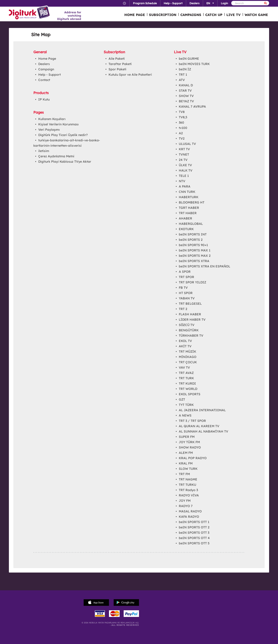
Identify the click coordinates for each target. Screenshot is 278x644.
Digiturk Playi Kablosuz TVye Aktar (65, 162)
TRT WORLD (188, 389)
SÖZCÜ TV (187, 325)
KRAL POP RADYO (193, 458)
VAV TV (184, 367)
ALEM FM (186, 453)
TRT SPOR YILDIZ (192, 282)
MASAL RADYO (190, 511)
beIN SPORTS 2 (191, 240)
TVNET (184, 154)
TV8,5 (183, 117)
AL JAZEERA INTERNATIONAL (202, 410)
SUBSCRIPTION (163, 15)
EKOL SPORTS (190, 394)
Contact (44, 80)
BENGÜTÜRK (189, 330)
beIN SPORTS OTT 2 (194, 527)
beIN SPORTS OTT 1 (194, 522)
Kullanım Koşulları (52, 119)
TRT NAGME (188, 479)
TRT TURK (186, 378)
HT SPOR (186, 293)
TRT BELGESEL (190, 304)
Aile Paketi (117, 59)
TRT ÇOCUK (188, 362)
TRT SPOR (186, 277)
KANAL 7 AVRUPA (192, 107)
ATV (182, 80)
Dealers (44, 64)
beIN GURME (189, 59)
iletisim (44, 151)
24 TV (183, 160)
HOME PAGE (135, 15)
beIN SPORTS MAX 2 (195, 256)
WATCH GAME (256, 15)
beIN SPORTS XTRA (194, 261)
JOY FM (185, 501)
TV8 (182, 112)
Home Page (47, 59)
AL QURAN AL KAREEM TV (199, 426)
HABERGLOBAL (191, 224)
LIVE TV (234, 15)
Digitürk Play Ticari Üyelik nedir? (63, 135)
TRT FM (184, 474)
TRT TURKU (187, 485)
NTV (182, 181)
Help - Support (49, 75)
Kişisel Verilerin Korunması (58, 124)
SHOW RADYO (190, 447)
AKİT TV (185, 346)
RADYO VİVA (189, 495)
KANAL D (186, 85)
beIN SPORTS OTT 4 (194, 538)
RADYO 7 (186, 506)
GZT (182, 399)
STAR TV (185, 91)
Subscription (114, 52)
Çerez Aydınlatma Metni (56, 156)
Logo (30, 13)
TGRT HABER (189, 208)
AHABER (185, 218)
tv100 (183, 128)
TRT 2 (183, 309)
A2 (181, 133)
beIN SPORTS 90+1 (193, 245)
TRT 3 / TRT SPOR (192, 421)
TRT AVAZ (186, 373)
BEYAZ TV (186, 101)
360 (181, 122)
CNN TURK (187, 192)
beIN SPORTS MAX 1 (195, 250)
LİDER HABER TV (192, 320)
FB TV (183, 288)
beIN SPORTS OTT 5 (194, 543)
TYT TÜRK (186, 405)
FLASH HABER (190, 314)
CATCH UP (214, 15)
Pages (39, 112)
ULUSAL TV (187, 144)
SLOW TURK (188, 469)
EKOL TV (185, 341)
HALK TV (186, 170)
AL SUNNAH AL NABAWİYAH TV (203, 431)
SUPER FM (187, 437)
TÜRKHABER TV (191, 336)
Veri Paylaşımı (49, 130)
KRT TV (184, 149)
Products (41, 93)
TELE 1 (184, 176)
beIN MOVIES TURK (194, 64)
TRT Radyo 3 (188, 490)
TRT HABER (188, 213)
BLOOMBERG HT (192, 202)
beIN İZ (185, 69)
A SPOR (185, 272)
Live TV (180, 52)
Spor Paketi (117, 69)
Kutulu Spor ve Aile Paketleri (130, 75)
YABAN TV (187, 298)
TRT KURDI (187, 383)
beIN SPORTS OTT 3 (194, 533)
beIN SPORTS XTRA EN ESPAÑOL (204, 266)
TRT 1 (183, 75)
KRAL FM (186, 463)
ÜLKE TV (185, 165)
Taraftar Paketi (120, 64)
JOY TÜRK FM (189, 442)
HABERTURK (189, 197)
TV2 (182, 138)
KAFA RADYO (189, 517)
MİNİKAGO (188, 357)
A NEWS (185, 415)
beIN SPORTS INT (193, 234)
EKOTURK (186, 229)
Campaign (46, 69)
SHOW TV (186, 96)
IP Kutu (44, 99)
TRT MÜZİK (187, 352)
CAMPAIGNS (191, 15)
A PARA (185, 186)
